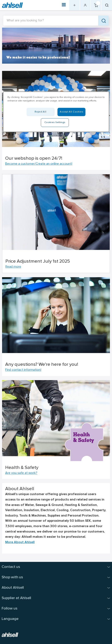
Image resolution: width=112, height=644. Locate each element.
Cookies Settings (55, 122)
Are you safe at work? (21, 473)
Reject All (40, 112)
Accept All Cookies (71, 112)
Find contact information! (23, 370)
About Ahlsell (13, 588)
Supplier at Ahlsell (16, 598)
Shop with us (12, 577)
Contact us (11, 567)
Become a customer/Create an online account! (39, 164)
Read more (13, 267)
